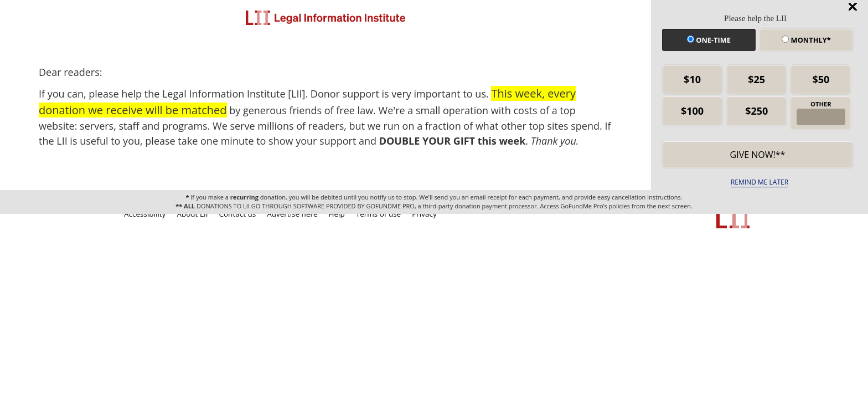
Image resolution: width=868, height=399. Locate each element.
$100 (692, 111)
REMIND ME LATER (759, 182)
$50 (821, 79)
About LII (192, 214)
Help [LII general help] (337, 214)
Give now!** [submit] (758, 155)
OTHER (821, 104)
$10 (692, 79)
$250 (756, 111)
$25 (756, 79)
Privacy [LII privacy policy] (424, 214)
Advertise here (292, 214)
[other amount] (821, 117)
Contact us (238, 214)
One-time (709, 40)
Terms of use (378, 214)
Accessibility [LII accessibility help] (145, 214)
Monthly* (806, 40)
